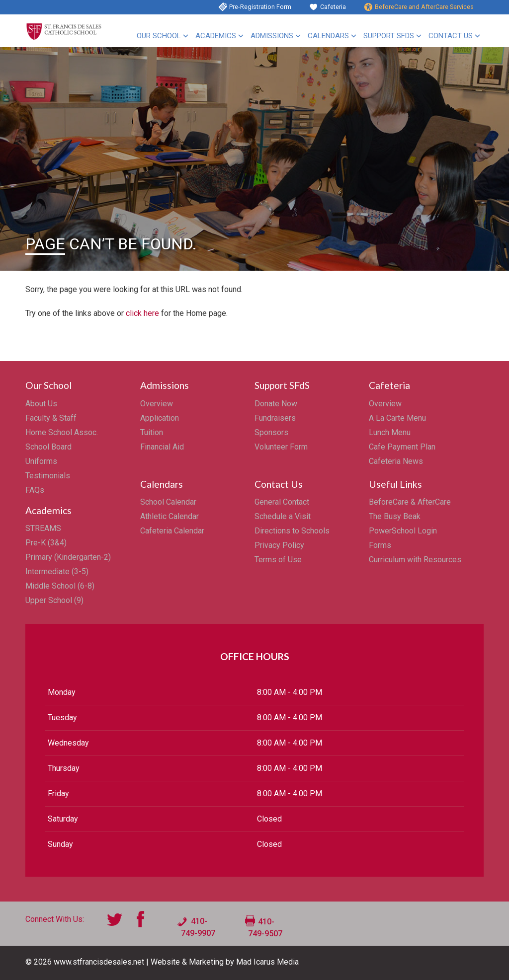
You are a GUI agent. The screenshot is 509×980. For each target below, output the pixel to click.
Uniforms (41, 461)
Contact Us (451, 36)
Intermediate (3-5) (57, 571)
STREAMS (43, 528)
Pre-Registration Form (260, 7)
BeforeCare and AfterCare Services (424, 7)
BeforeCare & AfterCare (410, 502)
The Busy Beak (395, 516)
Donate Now (276, 404)
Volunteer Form (281, 447)
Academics (216, 36)
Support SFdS (389, 36)
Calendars (328, 36)
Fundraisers (275, 418)
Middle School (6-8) (60, 586)
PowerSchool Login (403, 531)
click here (142, 313)
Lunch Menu (390, 432)
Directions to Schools (292, 531)
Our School (159, 36)
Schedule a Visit (283, 516)
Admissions (272, 36)
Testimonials (48, 476)
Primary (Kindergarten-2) (68, 557)
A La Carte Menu (397, 418)
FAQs (35, 490)
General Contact (282, 502)
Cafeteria (333, 7)
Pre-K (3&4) (46, 543)
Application (160, 418)
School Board (48, 447)
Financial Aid (162, 447)
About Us (41, 404)
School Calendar (168, 502)
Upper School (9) (54, 600)
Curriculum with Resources (415, 560)
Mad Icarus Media (267, 962)
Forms (380, 545)
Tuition (152, 432)
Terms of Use (278, 560)
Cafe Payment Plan (402, 447)
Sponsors (271, 432)
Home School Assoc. (62, 432)
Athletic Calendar (170, 516)
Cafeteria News (396, 461)
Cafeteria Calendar (172, 531)
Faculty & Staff (51, 418)
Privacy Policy (279, 545)
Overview (157, 404)
